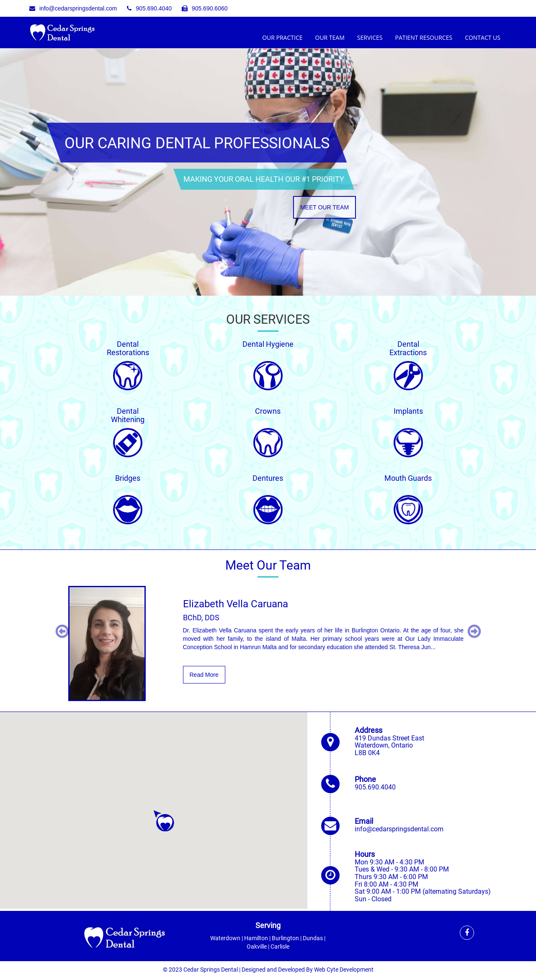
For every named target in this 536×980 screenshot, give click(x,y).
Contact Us (483, 37)
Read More (204, 675)
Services (370, 37)
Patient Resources (424, 37)
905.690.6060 (205, 8)
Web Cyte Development (344, 970)
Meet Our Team (325, 207)
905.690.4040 (149, 8)
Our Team (330, 37)
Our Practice (282, 37)
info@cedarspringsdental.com (73, 8)
